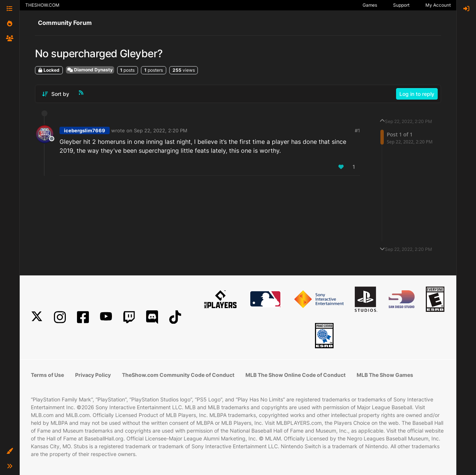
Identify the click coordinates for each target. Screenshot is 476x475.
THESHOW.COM (42, 5)
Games (370, 5)
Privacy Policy (93, 375)
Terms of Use (47, 375)
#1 (357, 130)
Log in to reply (417, 94)
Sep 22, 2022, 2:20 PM (161, 130)
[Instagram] (60, 317)
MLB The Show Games (385, 375)
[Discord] (152, 317)
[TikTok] (175, 317)
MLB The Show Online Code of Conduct (295, 375)
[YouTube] (106, 317)
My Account (438, 5)
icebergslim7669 (85, 130)
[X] (37, 317)
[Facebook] (83, 317)
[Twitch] (129, 317)
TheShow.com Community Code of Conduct (178, 375)
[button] (10, 451)
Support (401, 5)
